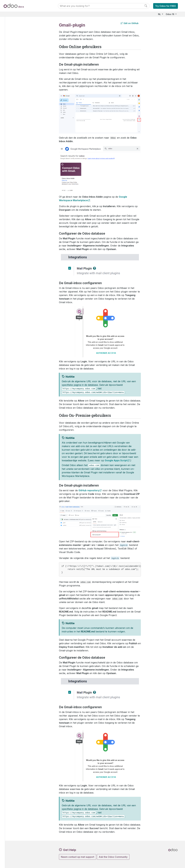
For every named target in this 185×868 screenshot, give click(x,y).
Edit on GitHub (130, 23)
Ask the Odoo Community (113, 857)
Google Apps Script (116, 460)
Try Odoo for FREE (166, 6)
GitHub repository (89, 490)
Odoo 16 (170, 14)
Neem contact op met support (78, 857)
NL (160, 14)
